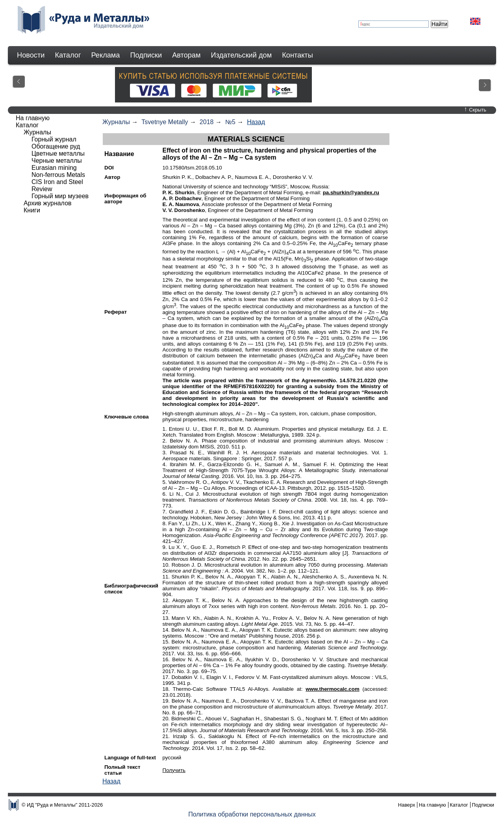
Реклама (106, 55)
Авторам (186, 55)
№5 (230, 122)
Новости (31, 55)
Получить (174, 770)
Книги (32, 210)
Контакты (297, 55)
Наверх (407, 805)
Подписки (146, 55)
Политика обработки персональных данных (252, 814)
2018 (207, 122)
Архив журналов (48, 203)
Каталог (68, 55)
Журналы (116, 122)
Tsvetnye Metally (165, 122)
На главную (33, 118)
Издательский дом (242, 55)
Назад (256, 122)
